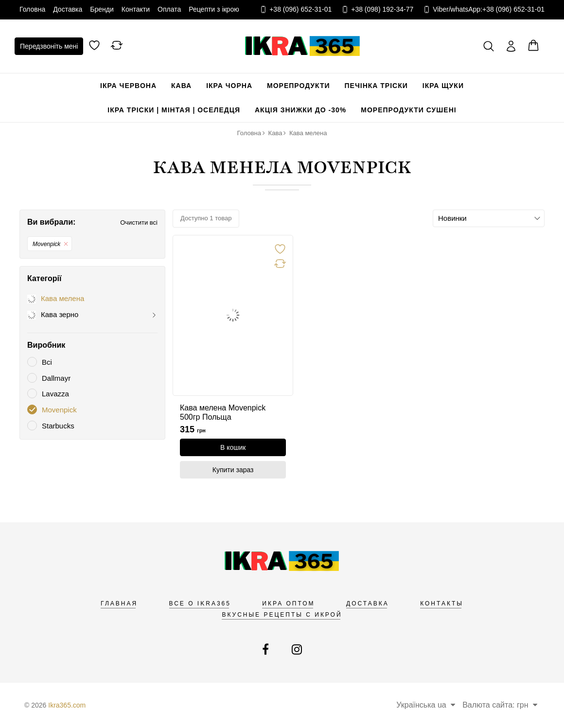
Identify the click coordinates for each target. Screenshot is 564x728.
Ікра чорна (229, 86)
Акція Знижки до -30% (300, 110)
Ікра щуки (443, 86)
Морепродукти (299, 86)
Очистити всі (139, 222)
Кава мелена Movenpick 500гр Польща (223, 412)
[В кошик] (233, 447)
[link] (233, 315)
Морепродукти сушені (408, 110)
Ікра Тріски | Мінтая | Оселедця (174, 110)
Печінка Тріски (376, 86)
